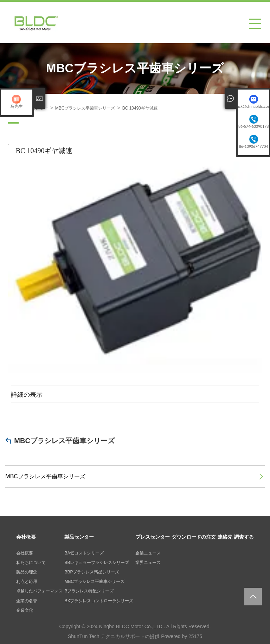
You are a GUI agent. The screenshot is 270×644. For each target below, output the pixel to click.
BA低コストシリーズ (84, 553)
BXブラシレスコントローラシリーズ (99, 601)
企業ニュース (148, 553)
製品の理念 (27, 572)
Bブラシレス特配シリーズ (89, 591)
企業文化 (25, 610)
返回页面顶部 (253, 597)
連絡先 (225, 537)
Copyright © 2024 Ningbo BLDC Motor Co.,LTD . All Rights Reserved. (135, 626)
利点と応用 (27, 581)
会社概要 (26, 537)
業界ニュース (148, 563)
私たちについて (31, 563)
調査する (244, 537)
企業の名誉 (27, 601)
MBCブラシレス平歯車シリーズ (64, 441)
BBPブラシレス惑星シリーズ (92, 572)
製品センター (79, 537)
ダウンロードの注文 (194, 537)
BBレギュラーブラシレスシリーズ (97, 563)
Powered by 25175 (182, 636)
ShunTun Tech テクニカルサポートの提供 (114, 636)
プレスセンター (153, 537)
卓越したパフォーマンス (39, 591)
